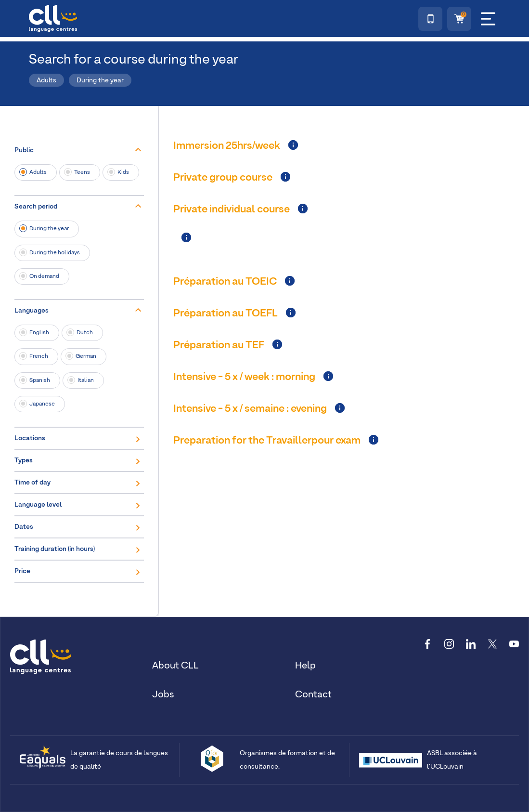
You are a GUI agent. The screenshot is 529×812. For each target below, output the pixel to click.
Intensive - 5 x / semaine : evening (250, 409)
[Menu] (488, 19)
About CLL (175, 666)
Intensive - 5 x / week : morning (244, 377)
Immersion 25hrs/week (227, 146)
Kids (123, 172)
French (39, 356)
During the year (49, 229)
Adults (38, 172)
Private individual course (232, 210)
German (86, 356)
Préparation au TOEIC (225, 282)
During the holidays (55, 253)
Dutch (85, 333)
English (39, 333)
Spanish (40, 380)
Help (305, 666)
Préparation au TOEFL (226, 314)
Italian (86, 380)
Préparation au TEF (219, 345)
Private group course (223, 178)
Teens (82, 172)
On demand (44, 276)
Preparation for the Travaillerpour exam (267, 441)
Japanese (42, 404)
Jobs (163, 694)
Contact (313, 694)
